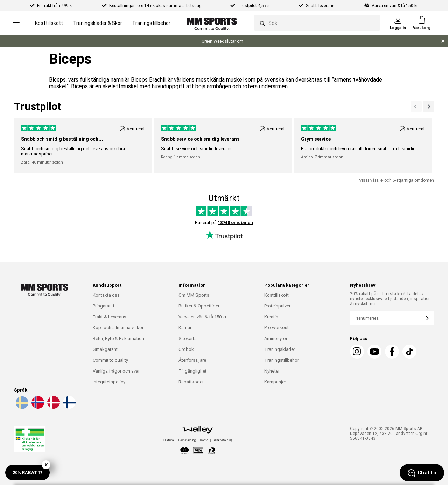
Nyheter (272, 371)
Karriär (185, 328)
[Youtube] (374, 352)
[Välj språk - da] (53, 408)
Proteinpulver (277, 306)
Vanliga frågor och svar (116, 371)
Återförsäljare (192, 360)
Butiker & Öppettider (199, 306)
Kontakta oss (106, 295)
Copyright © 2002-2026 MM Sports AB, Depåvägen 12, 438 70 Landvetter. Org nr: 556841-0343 (389, 434)
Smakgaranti (106, 349)
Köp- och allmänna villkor (118, 328)
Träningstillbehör (151, 23)
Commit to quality (110, 360)
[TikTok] (409, 352)
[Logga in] (398, 23)
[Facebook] (392, 352)
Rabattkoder (191, 382)
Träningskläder (280, 349)
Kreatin (271, 317)
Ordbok (186, 349)
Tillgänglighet (192, 371)
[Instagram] (357, 352)
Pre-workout (276, 328)
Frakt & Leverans (110, 317)
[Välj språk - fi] (69, 408)
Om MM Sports (194, 295)
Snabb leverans (321, 6)
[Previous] (428, 106)
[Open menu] (16, 23)
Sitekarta (188, 338)
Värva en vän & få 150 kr (202, 317)
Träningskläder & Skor (98, 23)
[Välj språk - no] (37, 408)
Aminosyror (276, 338)
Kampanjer (275, 382)
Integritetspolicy (109, 382)
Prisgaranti (103, 306)
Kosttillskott (49, 23)
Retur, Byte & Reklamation (118, 338)
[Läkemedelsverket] (30, 441)
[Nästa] (416, 106)
